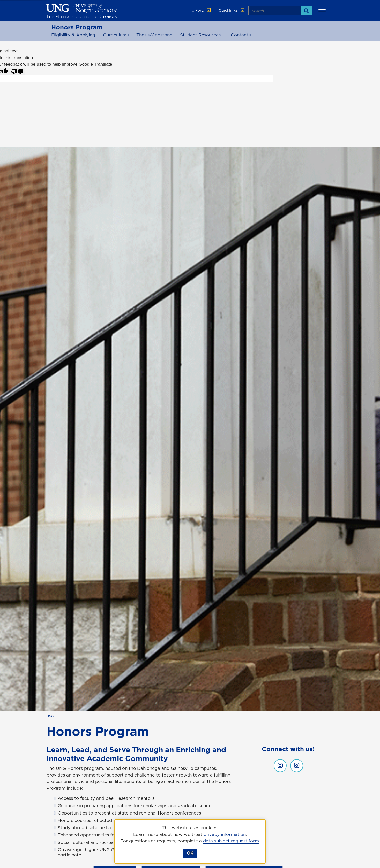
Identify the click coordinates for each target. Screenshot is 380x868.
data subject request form (231, 841)
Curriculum (115, 35)
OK (190, 853)
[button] (323, 11)
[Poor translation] (17, 71)
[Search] (306, 11)
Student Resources (200, 35)
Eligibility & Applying (73, 35)
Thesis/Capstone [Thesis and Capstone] (154, 35)
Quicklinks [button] (232, 10)
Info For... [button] (199, 10)
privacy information (225, 834)
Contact (240, 35)
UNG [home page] (50, 716)
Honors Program (77, 27)
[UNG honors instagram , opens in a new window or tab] (280, 766)
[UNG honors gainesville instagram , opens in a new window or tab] (297, 766)
